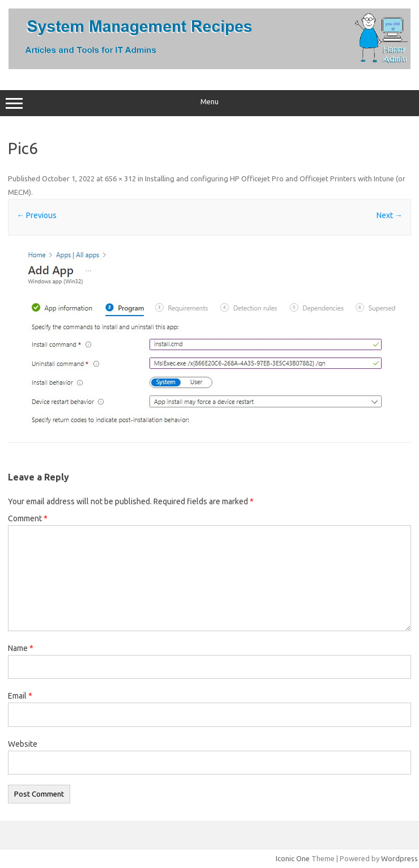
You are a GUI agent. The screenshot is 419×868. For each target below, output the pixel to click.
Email (20, 696)
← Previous (37, 215)
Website (23, 744)
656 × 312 (120, 178)
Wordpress (399, 858)
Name (21, 648)
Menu (209, 103)
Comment (28, 518)
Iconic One (293, 858)
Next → (390, 215)
